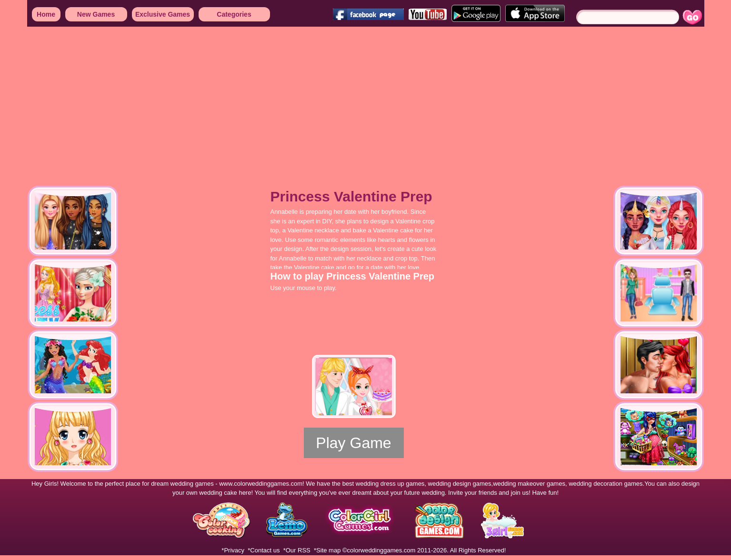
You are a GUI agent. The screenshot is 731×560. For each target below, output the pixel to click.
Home (46, 14)
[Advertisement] (286, 100)
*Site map (327, 550)
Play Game (353, 443)
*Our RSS (297, 550)
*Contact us (264, 550)
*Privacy (233, 550)
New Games (96, 14)
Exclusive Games (163, 14)
